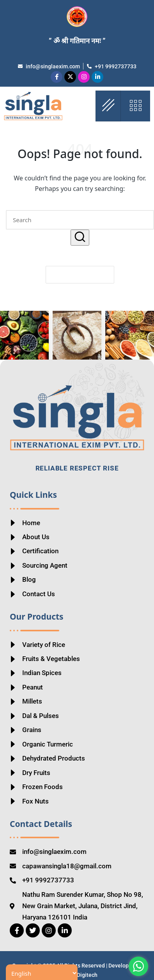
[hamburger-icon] (108, 106)
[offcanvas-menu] (136, 106)
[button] (80, 238)
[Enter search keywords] (80, 220)
